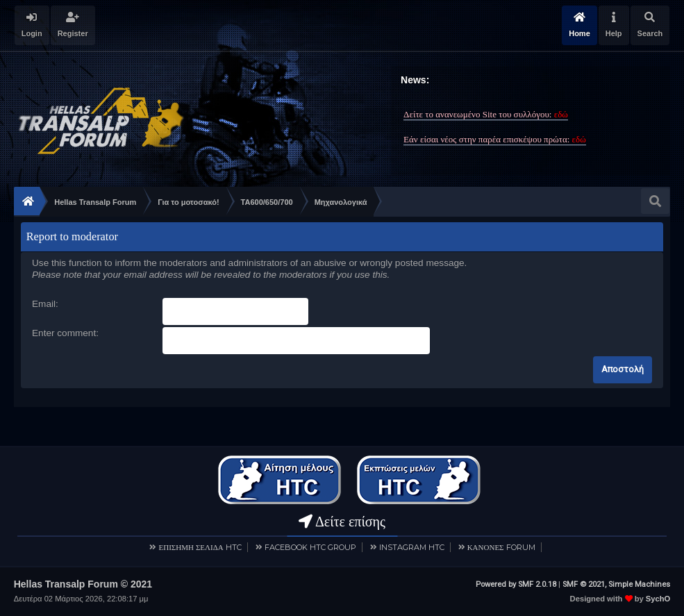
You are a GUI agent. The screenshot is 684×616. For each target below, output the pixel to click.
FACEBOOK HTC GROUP (310, 547)
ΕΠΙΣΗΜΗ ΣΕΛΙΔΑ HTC (200, 547)
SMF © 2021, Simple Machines (616, 584)
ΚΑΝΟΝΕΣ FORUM (501, 547)
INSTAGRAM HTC (412, 547)
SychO (658, 599)
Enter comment (64, 333)
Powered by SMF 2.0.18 (516, 584)
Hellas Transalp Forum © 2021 (83, 584)
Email (44, 304)
